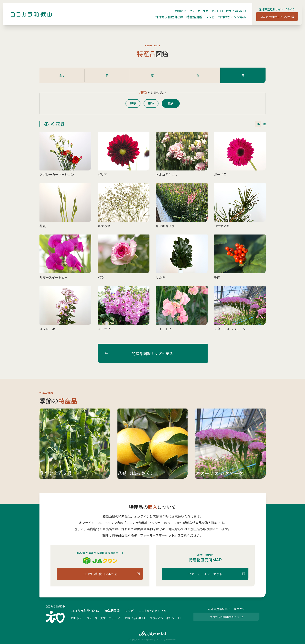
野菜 (131, 104)
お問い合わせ (231, 14)
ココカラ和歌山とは (166, 20)
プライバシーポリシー (163, 618)
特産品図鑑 (191, 20)
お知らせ (178, 14)
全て (62, 75)
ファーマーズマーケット (201, 14)
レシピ (207, 20)
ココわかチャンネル (229, 20)
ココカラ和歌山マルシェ (272, 20)
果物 (153, 104)
